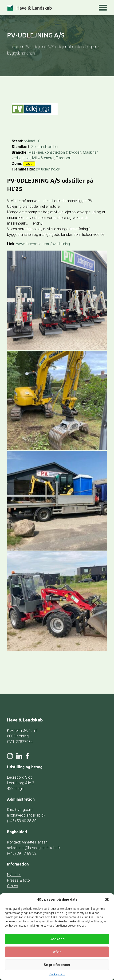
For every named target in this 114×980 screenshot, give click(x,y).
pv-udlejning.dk (48, 169)
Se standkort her (45, 147)
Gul (29, 164)
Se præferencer (57, 965)
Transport (64, 158)
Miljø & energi (43, 158)
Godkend (57, 939)
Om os (13, 886)
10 (38, 141)
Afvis (57, 952)
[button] (107, 899)
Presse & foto (18, 880)
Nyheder (14, 875)
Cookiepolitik (57, 974)
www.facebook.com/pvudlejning (43, 244)
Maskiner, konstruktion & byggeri (55, 152)
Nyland (29, 141)
